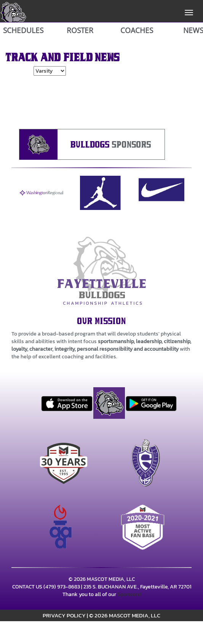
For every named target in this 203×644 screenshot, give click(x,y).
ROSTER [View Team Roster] (80, 30)
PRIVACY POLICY (64, 615)
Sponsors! (129, 594)
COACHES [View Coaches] (137, 30)
